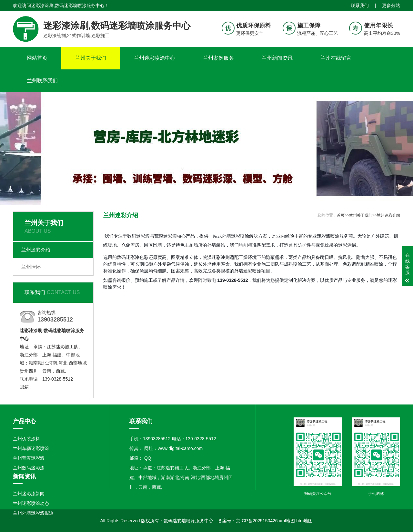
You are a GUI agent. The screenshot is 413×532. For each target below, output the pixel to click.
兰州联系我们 (42, 81)
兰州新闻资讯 (277, 58)
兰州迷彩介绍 (36, 250)
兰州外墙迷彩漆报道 (33, 513)
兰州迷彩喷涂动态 (31, 503)
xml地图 (287, 521)
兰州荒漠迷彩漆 (29, 458)
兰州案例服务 (218, 58)
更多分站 (391, 5)
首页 (341, 215)
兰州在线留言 (336, 58)
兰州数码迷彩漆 (29, 468)
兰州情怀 (31, 267)
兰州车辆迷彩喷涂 (31, 448)
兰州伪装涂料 (26, 439)
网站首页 (37, 58)
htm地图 (304, 521)
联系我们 (360, 5)
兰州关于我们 (91, 58)
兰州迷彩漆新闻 (29, 494)
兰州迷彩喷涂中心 (155, 58)
